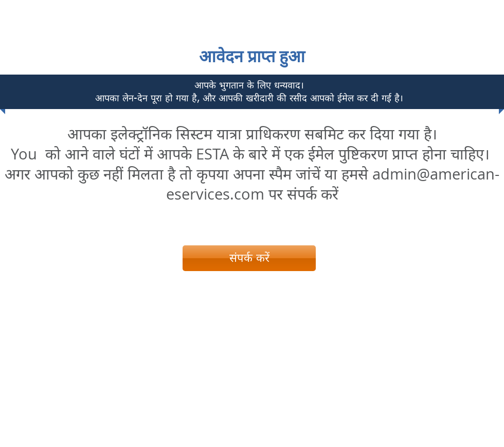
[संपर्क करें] (249, 258)
